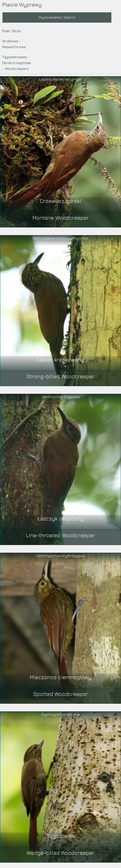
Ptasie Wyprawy (22, 4)
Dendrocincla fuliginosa (61, 397)
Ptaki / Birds (12, 31)
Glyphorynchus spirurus (60, 714)
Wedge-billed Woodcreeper (60, 853)
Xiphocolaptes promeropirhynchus (60, 238)
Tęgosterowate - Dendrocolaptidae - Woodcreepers (17, 63)
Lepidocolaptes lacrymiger (61, 79)
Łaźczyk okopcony (60, 518)
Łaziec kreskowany (60, 359)
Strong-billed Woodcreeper (60, 376)
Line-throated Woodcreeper (61, 535)
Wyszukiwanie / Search (57, 17)
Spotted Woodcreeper (60, 694)
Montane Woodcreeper (61, 218)
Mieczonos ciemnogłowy (61, 677)
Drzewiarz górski (61, 201)
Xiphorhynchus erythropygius (60, 556)
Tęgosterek (61, 836)
